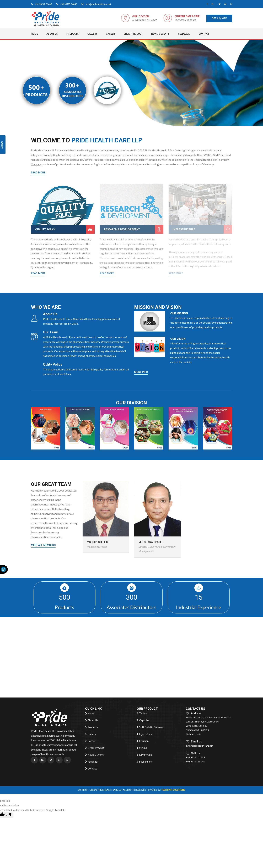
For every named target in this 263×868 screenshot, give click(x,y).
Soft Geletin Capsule (150, 727)
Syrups (142, 748)
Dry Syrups (144, 755)
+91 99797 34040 (66, 4)
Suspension (144, 762)
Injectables (144, 734)
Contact (204, 34)
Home (34, 34)
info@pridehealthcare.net (96, 4)
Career (110, 34)
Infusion (143, 741)
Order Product (133, 34)
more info (141, 372)
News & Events (160, 34)
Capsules (143, 720)
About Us (52, 34)
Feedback (184, 34)
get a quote (219, 18)
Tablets (142, 714)
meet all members (43, 545)
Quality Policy (45, 229)
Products (73, 34)
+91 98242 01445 (41, 4)
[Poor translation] (8, 815)
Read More (38, 173)
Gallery (92, 34)
